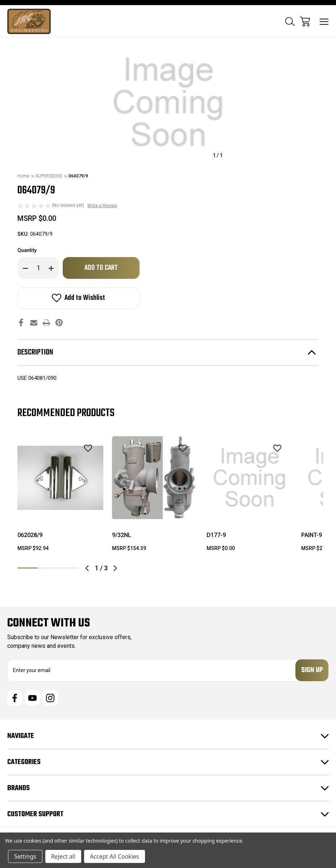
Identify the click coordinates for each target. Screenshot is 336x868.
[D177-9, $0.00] (250, 478)
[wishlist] (79, 448)
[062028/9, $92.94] (60, 478)
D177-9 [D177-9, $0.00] (216, 535)
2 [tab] (48, 568)
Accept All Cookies (115, 856)
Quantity (27, 250)
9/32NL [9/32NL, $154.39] (122, 535)
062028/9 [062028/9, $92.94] (30, 535)
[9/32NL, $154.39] (155, 478)
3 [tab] (68, 568)
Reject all (63, 856)
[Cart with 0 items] (305, 22)
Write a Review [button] (102, 206)
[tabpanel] (60, 496)
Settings (25, 856)
